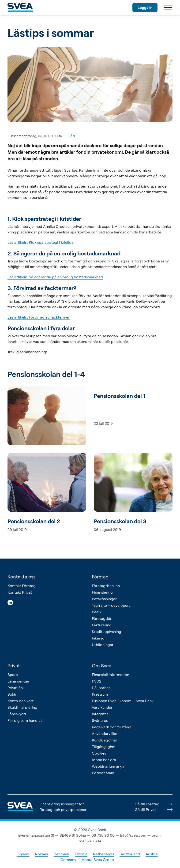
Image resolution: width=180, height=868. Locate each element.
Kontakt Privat (20, 592)
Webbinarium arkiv (108, 766)
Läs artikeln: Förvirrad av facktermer (39, 317)
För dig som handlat (25, 720)
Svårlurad (100, 720)
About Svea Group (98, 860)
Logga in (145, 7)
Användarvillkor (105, 734)
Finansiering (102, 592)
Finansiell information (111, 675)
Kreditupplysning (107, 632)
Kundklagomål (104, 740)
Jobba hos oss (104, 760)
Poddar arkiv (103, 773)
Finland (23, 854)
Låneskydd (17, 714)
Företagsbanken (106, 586)
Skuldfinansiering (22, 707)
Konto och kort (21, 701)
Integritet (100, 714)
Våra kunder (102, 707)
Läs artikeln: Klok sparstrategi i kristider (41, 242)
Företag (100, 577)
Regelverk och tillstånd (112, 727)
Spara (13, 675)
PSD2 (97, 681)
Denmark (61, 854)
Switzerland (130, 854)
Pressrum (100, 694)
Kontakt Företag (22, 586)
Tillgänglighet (104, 747)
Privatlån (15, 688)
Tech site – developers (111, 605)
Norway (41, 854)
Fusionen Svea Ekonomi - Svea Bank (123, 701)
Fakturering (102, 625)
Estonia (81, 854)
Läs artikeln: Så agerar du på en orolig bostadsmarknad (55, 277)
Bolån (12, 694)
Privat (14, 666)
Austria (152, 854)
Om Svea (102, 666)
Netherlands (103, 854)
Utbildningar (103, 645)
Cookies (99, 753)
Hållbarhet (101, 688)
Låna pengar (18, 681)
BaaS (96, 612)
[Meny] (168, 7)
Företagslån (102, 618)
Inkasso (98, 638)
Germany (68, 860)
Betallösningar (104, 599)
